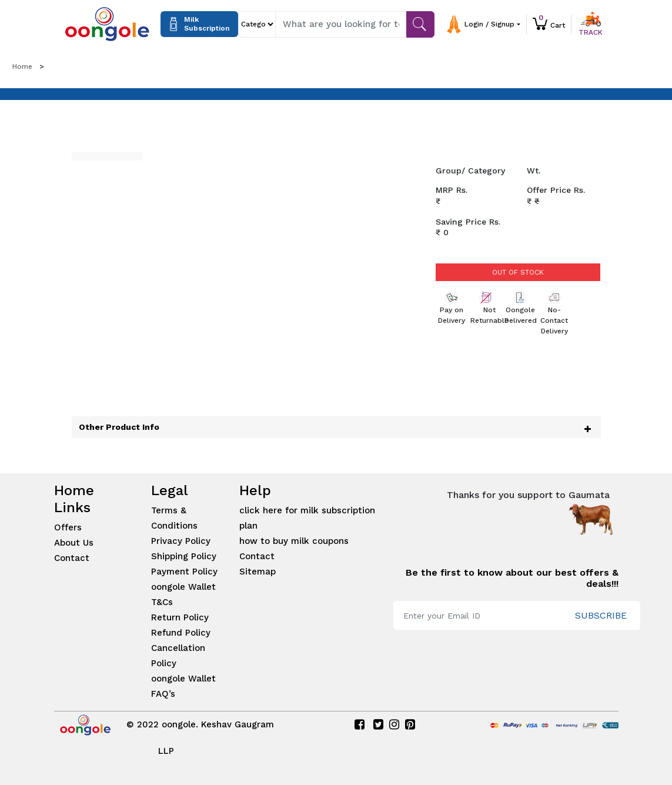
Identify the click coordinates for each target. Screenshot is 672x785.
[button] (494, 24)
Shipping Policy (184, 556)
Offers (68, 527)
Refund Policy (181, 633)
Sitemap (258, 572)
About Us (74, 543)
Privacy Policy (181, 541)
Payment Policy (184, 572)
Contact (72, 558)
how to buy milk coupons (294, 541)
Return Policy (180, 617)
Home (22, 66)
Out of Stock (518, 272)
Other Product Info (119, 427)
